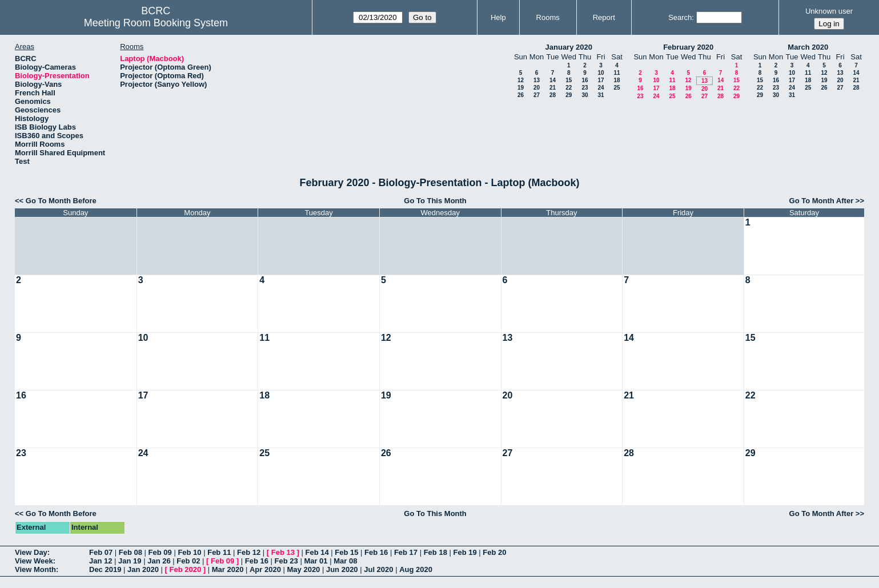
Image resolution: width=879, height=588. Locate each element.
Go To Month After (822, 201)
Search (680, 17)
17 (601, 80)
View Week (34, 561)
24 (601, 88)
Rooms (548, 17)
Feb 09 (160, 552)
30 (585, 95)
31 (601, 95)
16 (585, 80)
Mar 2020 (228, 569)
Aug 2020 (416, 569)
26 (521, 95)
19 (521, 88)
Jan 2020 (143, 569)
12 (521, 80)
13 (537, 80)
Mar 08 (345, 561)
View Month (35, 569)
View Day (31, 552)
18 (617, 80)
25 (617, 88)
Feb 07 (101, 552)
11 (617, 73)
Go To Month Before (61, 201)
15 (569, 80)
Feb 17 (406, 552)
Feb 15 (346, 552)
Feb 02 (188, 561)
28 (553, 95)
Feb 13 (283, 552)
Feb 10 (189, 552)
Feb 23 (286, 561)
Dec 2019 (105, 569)
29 (569, 95)
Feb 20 (494, 552)
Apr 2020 (265, 569)
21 (553, 88)
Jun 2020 (342, 569)
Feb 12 (249, 552)
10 (601, 73)
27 (537, 95)
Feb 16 (376, 552)
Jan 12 (101, 561)
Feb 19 (465, 552)
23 (585, 88)
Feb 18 (436, 552)
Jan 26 (159, 561)
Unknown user (829, 11)
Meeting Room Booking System (156, 23)
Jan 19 (130, 561)
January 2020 (569, 47)
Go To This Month (435, 201)
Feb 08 (131, 552)
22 (569, 88)
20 (537, 88)
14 (553, 80)
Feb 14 (317, 552)
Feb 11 (219, 552)
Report (604, 17)
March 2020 (808, 47)
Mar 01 (316, 561)
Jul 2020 (378, 569)
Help (498, 17)
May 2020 (304, 569)
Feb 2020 (186, 569)
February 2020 (688, 47)
